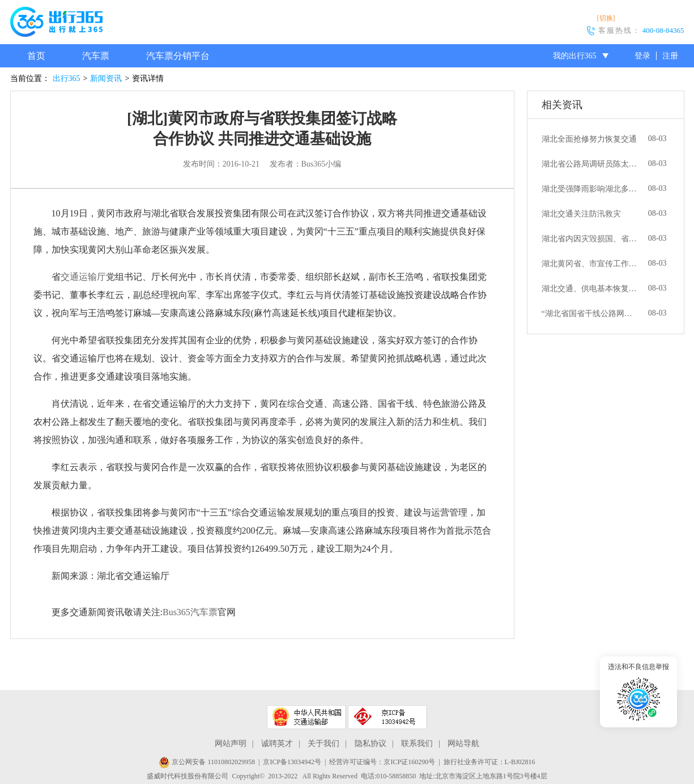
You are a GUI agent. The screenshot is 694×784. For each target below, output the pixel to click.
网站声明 (231, 743)
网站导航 (463, 743)
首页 (36, 56)
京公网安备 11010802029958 (207, 762)
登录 (642, 56)
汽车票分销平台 (178, 56)
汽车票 (96, 56)
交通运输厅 (83, 277)
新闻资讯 (106, 78)
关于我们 (323, 743)
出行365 (67, 78)
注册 (670, 56)
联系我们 (417, 743)
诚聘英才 (277, 743)
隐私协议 (371, 743)
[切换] (606, 18)
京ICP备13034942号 (292, 762)
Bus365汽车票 (190, 612)
